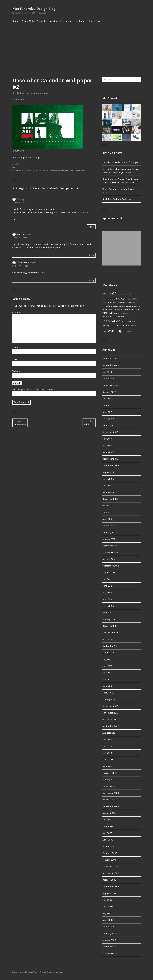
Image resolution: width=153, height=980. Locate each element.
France (77, 171)
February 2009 (110, 853)
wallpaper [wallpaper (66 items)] (117, 331)
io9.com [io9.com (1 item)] (123, 322)
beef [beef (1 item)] (132, 299)
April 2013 (107, 519)
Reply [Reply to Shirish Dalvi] (91, 280)
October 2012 (109, 559)
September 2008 (111, 887)
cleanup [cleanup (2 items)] (125, 303)
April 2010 (108, 760)
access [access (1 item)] (119, 294)
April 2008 (108, 920)
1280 (31, 171)
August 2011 (109, 653)
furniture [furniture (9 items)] (108, 313)
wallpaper (81, 21)
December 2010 (110, 706)
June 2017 (107, 405)
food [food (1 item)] (137, 309)
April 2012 (107, 599)
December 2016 (110, 432)
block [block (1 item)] (136, 299)
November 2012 (110, 552)
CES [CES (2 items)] (116, 303)
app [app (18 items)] (118, 298)
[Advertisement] (77, 51)
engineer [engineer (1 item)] (120, 309)
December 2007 (110, 947)
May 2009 (107, 833)
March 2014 (108, 492)
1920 (41, 171)
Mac (14, 167)
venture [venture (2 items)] (133, 326)
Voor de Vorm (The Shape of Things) (120, 162)
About (69, 21)
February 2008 (110, 933)
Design (24, 93)
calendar (33, 93)
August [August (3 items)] (124, 299)
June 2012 (107, 586)
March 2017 (108, 419)
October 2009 (109, 800)
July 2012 (107, 579)
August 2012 (109, 572)
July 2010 (107, 739)
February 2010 (110, 773)
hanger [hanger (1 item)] (129, 313)
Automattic (58, 972)
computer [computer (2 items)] (106, 306)
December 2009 (110, 786)
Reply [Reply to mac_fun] (91, 255)
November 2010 (110, 713)
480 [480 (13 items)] (105, 293)
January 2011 (109, 699)
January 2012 (109, 619)
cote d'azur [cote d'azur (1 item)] (115, 306)
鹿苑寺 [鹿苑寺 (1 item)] (129, 331)
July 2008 (107, 900)
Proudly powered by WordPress (25, 972)
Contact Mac (95, 21)
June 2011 (107, 666)
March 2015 (108, 479)
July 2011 (107, 659)
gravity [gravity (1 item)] (123, 313)
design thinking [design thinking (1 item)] (135, 306)
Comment (17, 312)
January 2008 (109, 940)
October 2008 (109, 880)
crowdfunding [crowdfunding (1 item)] (124, 306)
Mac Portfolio (56, 21)
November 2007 (111, 953)
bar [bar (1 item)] (129, 299)
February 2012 (110, 613)
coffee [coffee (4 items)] (132, 303)
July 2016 (107, 439)
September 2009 (111, 806)
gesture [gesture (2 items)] (117, 313)
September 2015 (111, 465)
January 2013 (109, 539)
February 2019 (110, 359)
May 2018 (107, 372)
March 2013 (108, 526)
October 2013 (109, 506)
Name (16, 348)
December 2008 (111, 866)
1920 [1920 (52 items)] (112, 293)
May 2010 (107, 753)
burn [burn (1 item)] (104, 303)
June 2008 (108, 907)
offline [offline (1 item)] (135, 322)
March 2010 (108, 766)
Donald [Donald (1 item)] (105, 309)
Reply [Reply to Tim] (91, 227)
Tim (18, 199)
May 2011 (107, 673)
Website (16, 371)
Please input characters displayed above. (33, 389)
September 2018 (111, 365)
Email (16, 359)
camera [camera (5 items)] (110, 302)
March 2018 (108, 379)
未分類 (16, 93)
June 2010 (107, 746)
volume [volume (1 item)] (105, 331)
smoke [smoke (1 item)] (112, 326)
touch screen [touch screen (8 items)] (122, 326)
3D (27, 171)
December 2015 (110, 459)
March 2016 (108, 452)
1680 (36, 171)
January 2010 (109, 780)
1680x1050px (19, 157)
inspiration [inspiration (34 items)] (111, 321)
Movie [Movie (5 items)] (130, 322)
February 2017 (110, 425)
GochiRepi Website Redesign (117, 199)
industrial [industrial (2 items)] (120, 317)
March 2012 (108, 606)
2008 (46, 171)
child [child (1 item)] (120, 303)
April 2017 (107, 412)
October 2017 (109, 392)
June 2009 (108, 826)
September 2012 (111, 566)
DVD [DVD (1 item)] (109, 309)
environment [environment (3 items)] (129, 309)
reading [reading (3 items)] (106, 326)
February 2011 (109, 693)
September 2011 (110, 646)
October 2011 (109, 639)
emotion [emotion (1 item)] (114, 309)
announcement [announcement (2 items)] (109, 299)
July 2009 (107, 820)
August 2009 (109, 813)
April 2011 (107, 679)
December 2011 (110, 626)
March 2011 (108, 686)
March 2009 (108, 846)
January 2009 (109, 860)
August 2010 (109, 733)
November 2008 (111, 873)
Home (15, 21)
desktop (22, 171)
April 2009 (108, 840)
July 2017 (107, 399)
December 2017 (110, 385)
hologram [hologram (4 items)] (107, 317)
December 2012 (110, 546)
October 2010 (109, 719)
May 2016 (107, 445)
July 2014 (107, 486)
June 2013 (107, 512)
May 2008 (107, 913)
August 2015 (109, 472)
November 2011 (110, 633)
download (60, 171)
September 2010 (111, 726)
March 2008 (109, 927)
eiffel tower (69, 171)
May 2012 (107, 592)
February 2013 (110, 532)
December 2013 (110, 499)
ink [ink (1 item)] (125, 317)
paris (83, 171)
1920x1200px (34, 157)
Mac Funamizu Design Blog (34, 9)
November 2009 (111, 793)
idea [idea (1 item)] (114, 317)
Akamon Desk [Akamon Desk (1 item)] (126, 294)
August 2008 (109, 893)
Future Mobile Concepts (34, 21)
